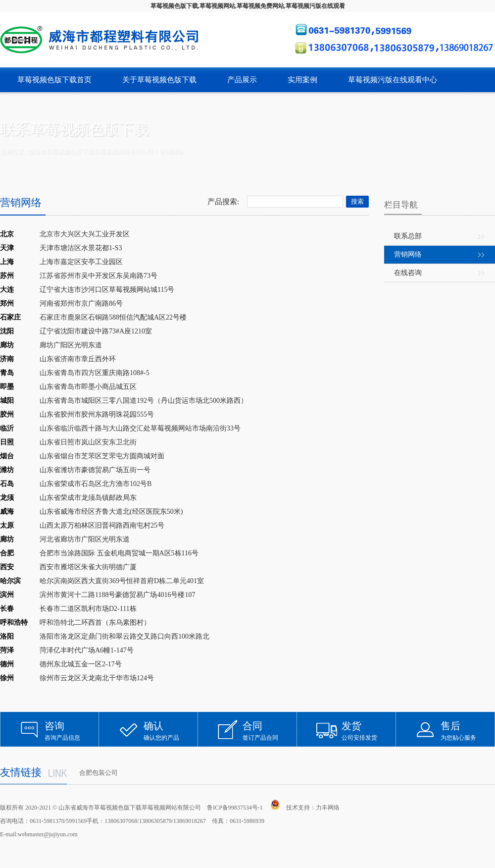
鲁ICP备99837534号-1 (235, 808)
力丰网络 (328, 808)
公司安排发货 (369, 731)
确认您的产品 (171, 731)
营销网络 (408, 254)
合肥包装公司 (99, 773)
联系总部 (408, 236)
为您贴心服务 (468, 731)
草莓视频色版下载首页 (54, 80)
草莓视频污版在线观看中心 (393, 80)
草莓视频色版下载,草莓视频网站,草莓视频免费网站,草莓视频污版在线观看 (248, 6)
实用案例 (302, 80)
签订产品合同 (270, 731)
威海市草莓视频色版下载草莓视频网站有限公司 (91, 152)
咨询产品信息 (72, 731)
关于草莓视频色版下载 (159, 80)
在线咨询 (408, 273)
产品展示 (242, 80)
